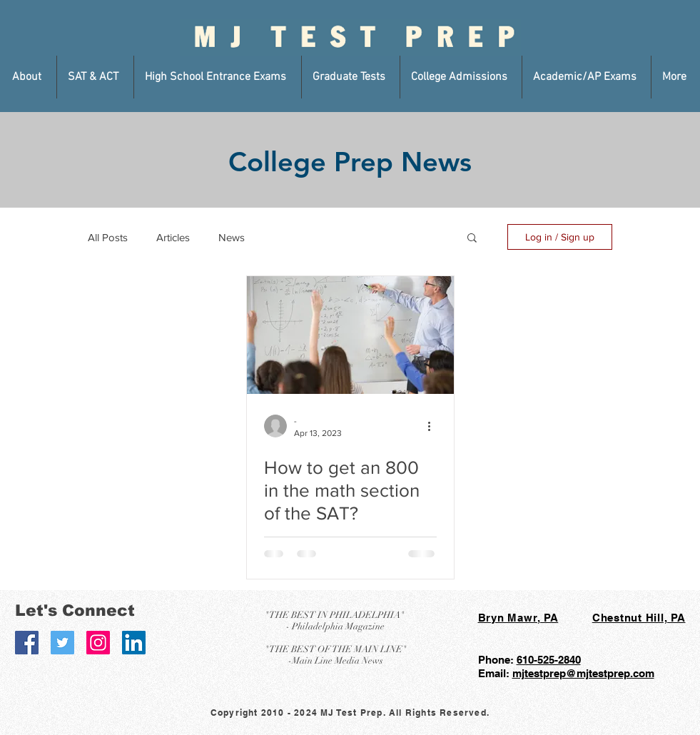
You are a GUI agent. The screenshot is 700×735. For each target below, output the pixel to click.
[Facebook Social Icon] (27, 643)
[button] (29, 77)
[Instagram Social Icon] (98, 643)
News (232, 237)
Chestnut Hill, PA (639, 618)
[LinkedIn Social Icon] (134, 643)
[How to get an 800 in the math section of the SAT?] (350, 335)
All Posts (108, 237)
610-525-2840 (549, 660)
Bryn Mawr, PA (518, 618)
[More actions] (435, 426)
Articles (173, 237)
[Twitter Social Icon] (62, 643)
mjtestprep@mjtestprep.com (583, 673)
